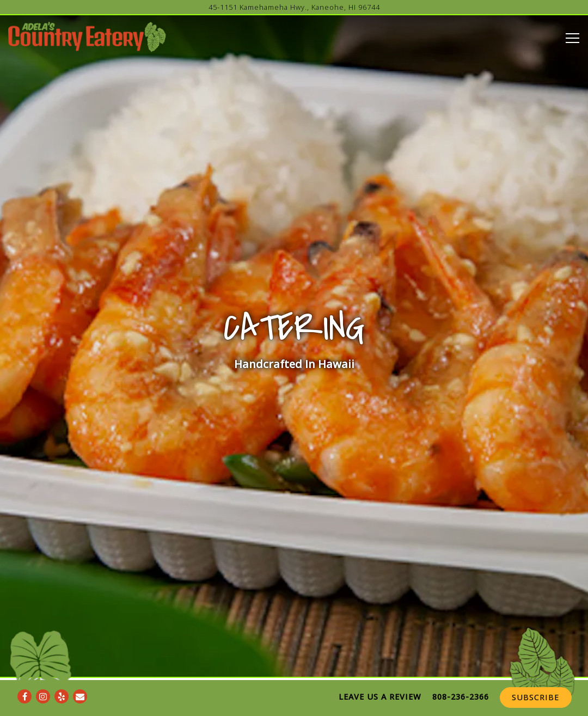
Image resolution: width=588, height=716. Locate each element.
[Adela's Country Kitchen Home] (90, 36)
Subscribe (535, 680)
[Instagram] (43, 679)
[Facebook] (24, 679)
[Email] (80, 679)
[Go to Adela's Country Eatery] (294, 7)
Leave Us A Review (380, 679)
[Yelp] (62, 679)
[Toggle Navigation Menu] (572, 38)
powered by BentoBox (294, 707)
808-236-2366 (461, 679)
